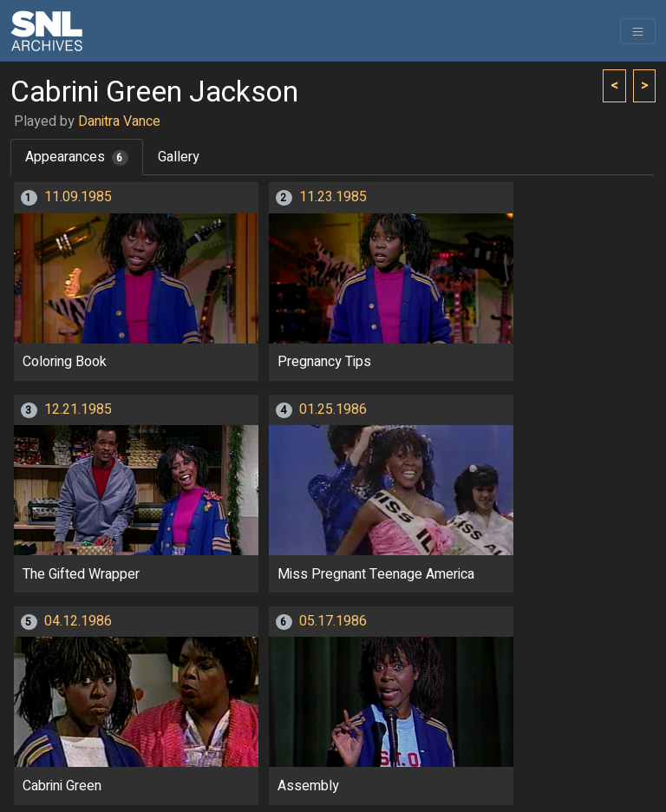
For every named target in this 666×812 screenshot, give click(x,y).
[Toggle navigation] (638, 31)
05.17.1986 (333, 621)
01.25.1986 (333, 409)
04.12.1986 (78, 621)
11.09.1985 (78, 197)
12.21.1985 (78, 409)
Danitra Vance (119, 121)
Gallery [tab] (179, 157)
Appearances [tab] (77, 157)
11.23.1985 (333, 197)
